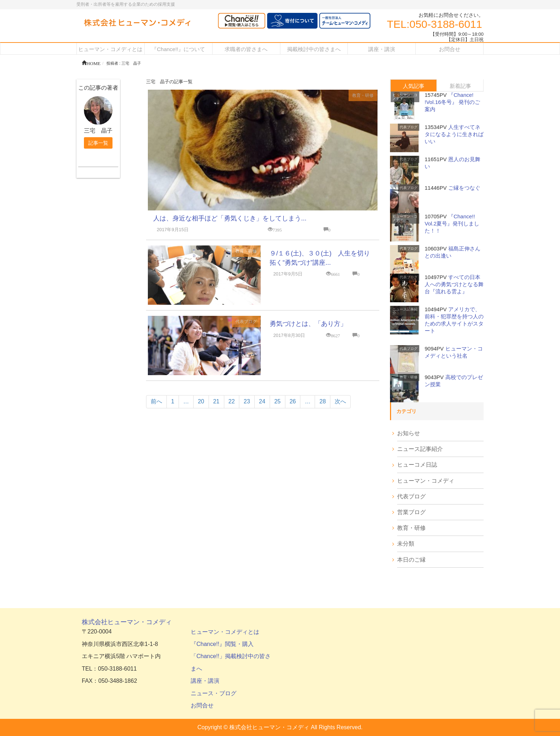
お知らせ (409, 433)
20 (201, 401)
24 (262, 401)
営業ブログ (411, 512)
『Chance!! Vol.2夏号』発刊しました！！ (452, 223)
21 (216, 401)
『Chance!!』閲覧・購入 (222, 644)
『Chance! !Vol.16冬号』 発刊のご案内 (452, 102)
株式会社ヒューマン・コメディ (127, 622)
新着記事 (460, 86)
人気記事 (414, 86)
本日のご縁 (411, 560)
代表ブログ (246, 322)
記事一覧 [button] (98, 143)
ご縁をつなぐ (464, 188)
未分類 (406, 544)
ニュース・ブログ (214, 693)
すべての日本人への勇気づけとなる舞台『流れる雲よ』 (454, 284)
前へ (156, 401)
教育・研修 (363, 95)
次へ (340, 401)
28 (322, 401)
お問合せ (202, 705)
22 (232, 401)
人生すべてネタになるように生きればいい (454, 134)
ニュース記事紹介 (405, 311)
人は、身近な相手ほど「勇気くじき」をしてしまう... (230, 218)
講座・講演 (205, 681)
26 (293, 401)
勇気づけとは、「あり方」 (308, 324)
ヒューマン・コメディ (405, 97)
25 (277, 401)
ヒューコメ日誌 (417, 465)
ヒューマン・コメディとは (225, 632)
